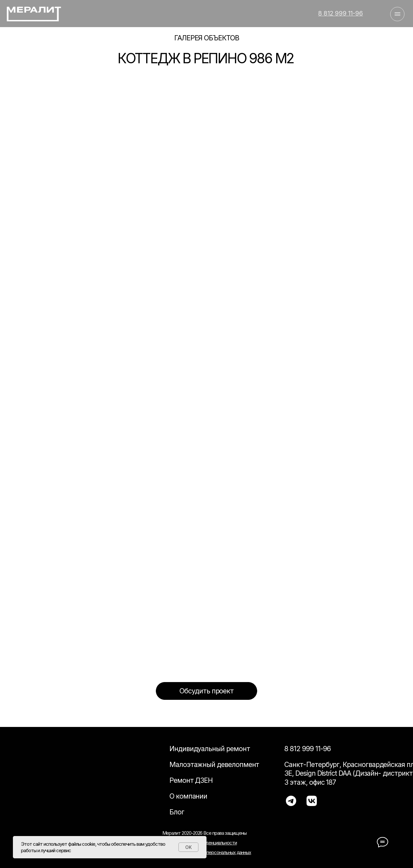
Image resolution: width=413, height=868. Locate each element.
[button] (206, 691)
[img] (33, 14)
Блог (177, 812)
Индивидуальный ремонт (210, 749)
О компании (188, 796)
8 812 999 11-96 (307, 749)
